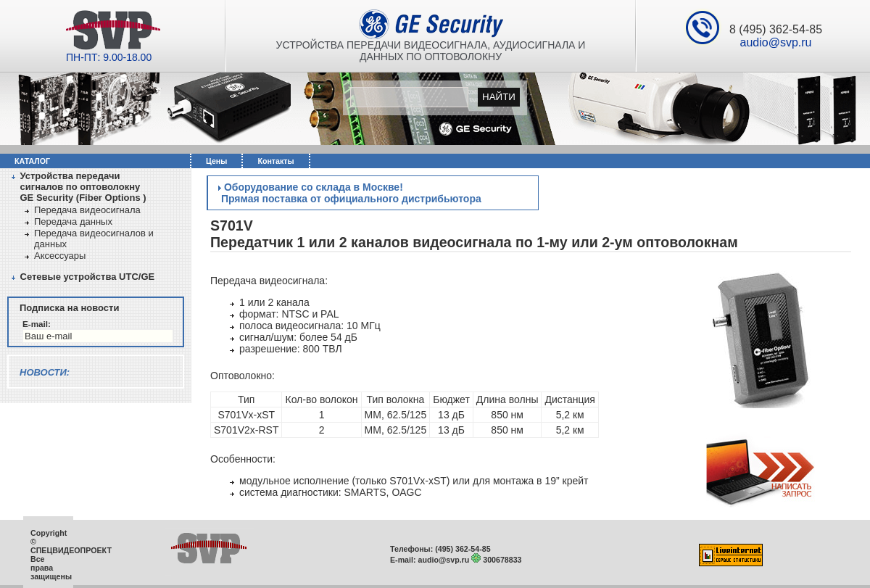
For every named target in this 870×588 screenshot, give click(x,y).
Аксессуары (60, 256)
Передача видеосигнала (87, 210)
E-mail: (37, 324)
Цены (216, 161)
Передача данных (73, 221)
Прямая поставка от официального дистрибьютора (350, 199)
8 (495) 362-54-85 (776, 29)
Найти (499, 97)
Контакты (275, 161)
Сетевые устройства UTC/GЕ (88, 277)
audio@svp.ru (776, 42)
